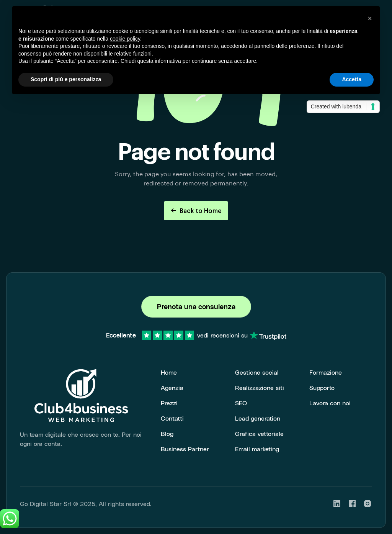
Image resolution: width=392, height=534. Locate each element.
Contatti (172, 418)
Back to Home (196, 210)
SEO (241, 403)
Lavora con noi (330, 403)
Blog (167, 433)
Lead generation (258, 418)
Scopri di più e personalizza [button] (66, 79)
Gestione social (257, 372)
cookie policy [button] (125, 39)
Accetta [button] (352, 79)
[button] (370, 18)
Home (169, 372)
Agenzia (172, 387)
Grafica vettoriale (259, 433)
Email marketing (257, 449)
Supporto (322, 387)
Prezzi (169, 403)
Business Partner (185, 449)
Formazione (326, 372)
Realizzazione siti (260, 387)
